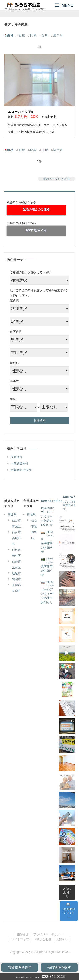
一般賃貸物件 (20, 463)
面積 (20, 35)
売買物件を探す (59, 967)
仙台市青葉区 (16, 523)
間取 (32, 35)
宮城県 (12, 515)
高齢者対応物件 (21, 470)
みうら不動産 (34, 952)
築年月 (57, 35)
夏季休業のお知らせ (47, 571)
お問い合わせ (43, 939)
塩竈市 (16, 573)
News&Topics (52, 501)
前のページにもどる (56, 179)
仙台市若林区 (16, 553)
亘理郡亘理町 (16, 588)
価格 (9, 35)
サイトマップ (20, 939)
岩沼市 (16, 579)
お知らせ (62, 939)
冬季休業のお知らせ (47, 547)
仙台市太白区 (16, 564)
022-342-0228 (53, 977)
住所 (43, 35)
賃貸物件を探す (20, 967)
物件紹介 (23, 934)
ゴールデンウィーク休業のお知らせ (47, 519)
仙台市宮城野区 (16, 538)
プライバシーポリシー (48, 934)
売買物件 (17, 457)
